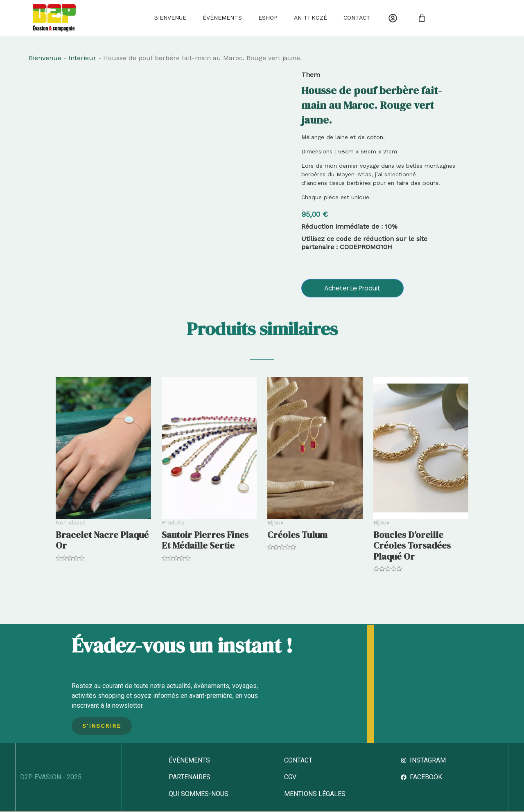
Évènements (222, 18)
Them (311, 75)
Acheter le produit (352, 288)
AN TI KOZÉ (311, 18)
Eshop (268, 18)
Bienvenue (170, 18)
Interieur (82, 58)
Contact (357, 18)
